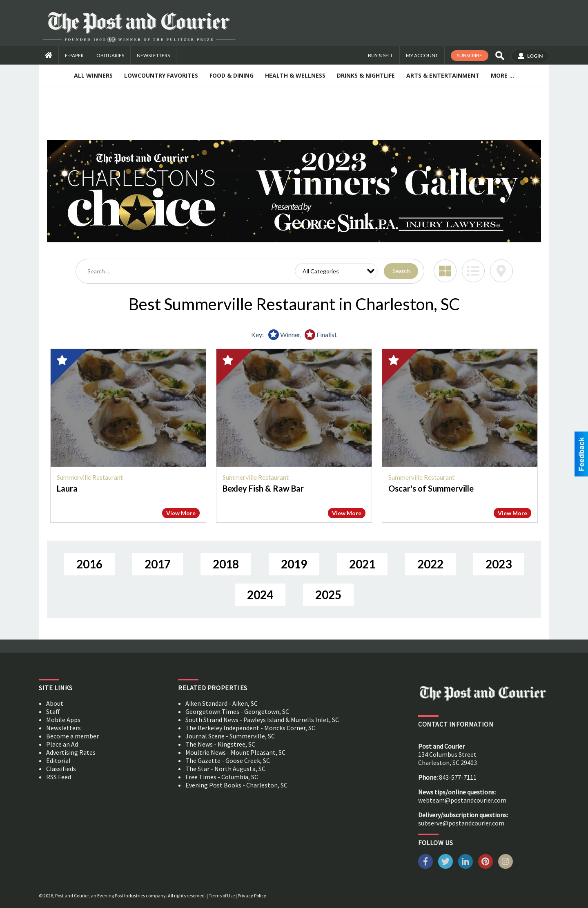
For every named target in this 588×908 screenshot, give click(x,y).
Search (401, 271)
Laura (67, 488)
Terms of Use (222, 896)
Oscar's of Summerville (431, 488)
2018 (226, 564)
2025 (328, 595)
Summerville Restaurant (90, 477)
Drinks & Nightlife (366, 75)
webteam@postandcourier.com (462, 800)
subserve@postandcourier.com (461, 823)
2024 (260, 595)
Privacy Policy (252, 896)
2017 (158, 564)
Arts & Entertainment (443, 75)
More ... (502, 75)
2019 (294, 564)
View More (181, 513)
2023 (499, 564)
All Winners (93, 75)
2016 (89, 564)
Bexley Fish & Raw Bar (263, 488)
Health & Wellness (295, 75)
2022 (430, 564)
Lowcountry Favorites (161, 75)
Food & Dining (232, 75)
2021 (362, 564)
